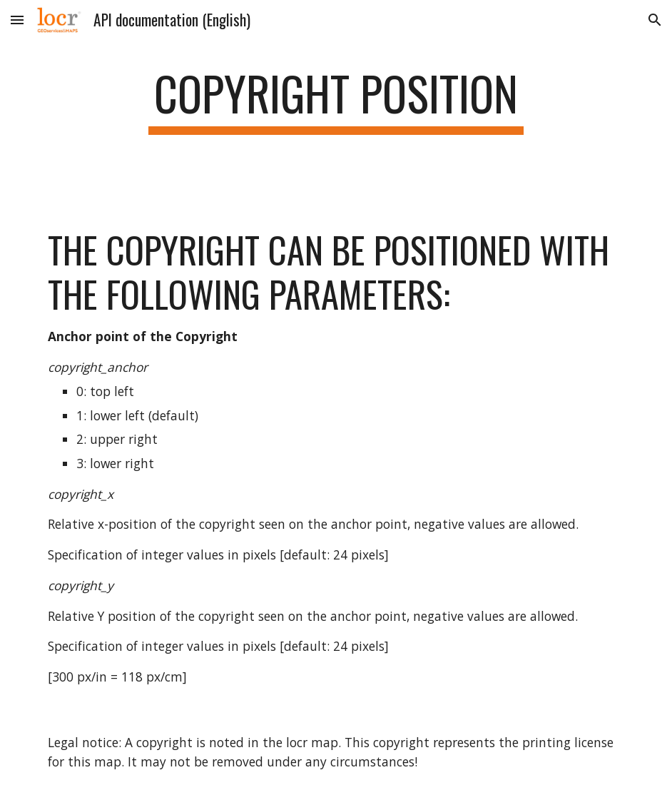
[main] (336, 100)
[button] (17, 20)
